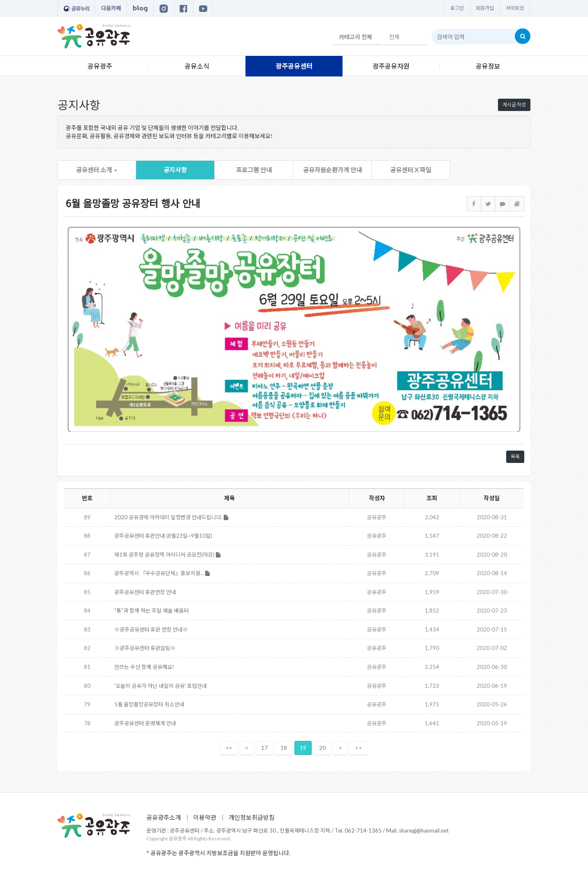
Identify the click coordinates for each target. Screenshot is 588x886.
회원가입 (485, 8)
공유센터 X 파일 (411, 170)
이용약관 (205, 817)
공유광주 (100, 66)
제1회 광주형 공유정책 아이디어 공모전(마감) (167, 555)
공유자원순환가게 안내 (332, 170)
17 (264, 748)
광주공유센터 (294, 66)
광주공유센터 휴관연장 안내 (145, 592)
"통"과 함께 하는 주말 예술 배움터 (152, 611)
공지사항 (175, 170)
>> (359, 748)
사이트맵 (515, 8)
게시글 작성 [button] (514, 105)
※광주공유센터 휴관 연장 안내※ (151, 629)
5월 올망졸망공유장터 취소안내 (149, 704)
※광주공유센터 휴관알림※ (145, 648)
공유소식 (197, 66)
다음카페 (111, 8)
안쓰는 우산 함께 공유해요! (144, 667)
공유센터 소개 (97, 170)
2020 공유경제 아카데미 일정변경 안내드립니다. (171, 517)
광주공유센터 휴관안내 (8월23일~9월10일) (163, 536)
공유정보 (488, 66)
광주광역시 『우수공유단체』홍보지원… (162, 573)
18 (284, 748)
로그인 (457, 8)
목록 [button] (515, 457)
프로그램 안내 (254, 170)
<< (229, 748)
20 (322, 748)
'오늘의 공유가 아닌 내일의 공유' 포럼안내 (161, 686)
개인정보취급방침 (252, 817)
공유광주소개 (164, 817)
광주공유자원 (391, 66)
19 (303, 748)
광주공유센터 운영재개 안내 (145, 723)
